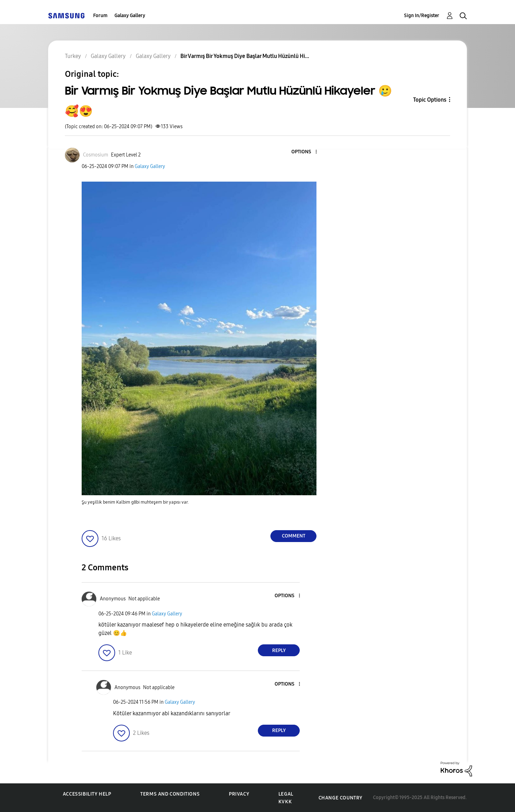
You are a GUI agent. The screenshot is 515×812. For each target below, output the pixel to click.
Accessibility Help (87, 794)
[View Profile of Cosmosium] (96, 155)
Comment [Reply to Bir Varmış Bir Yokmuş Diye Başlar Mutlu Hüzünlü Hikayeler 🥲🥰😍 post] (294, 536)
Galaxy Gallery (130, 16)
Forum (100, 16)
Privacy (239, 794)
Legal (286, 794)
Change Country (341, 798)
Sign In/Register (422, 16)
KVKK (285, 802)
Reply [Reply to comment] (279, 650)
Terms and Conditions (170, 794)
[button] (305, 152)
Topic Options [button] (430, 100)
